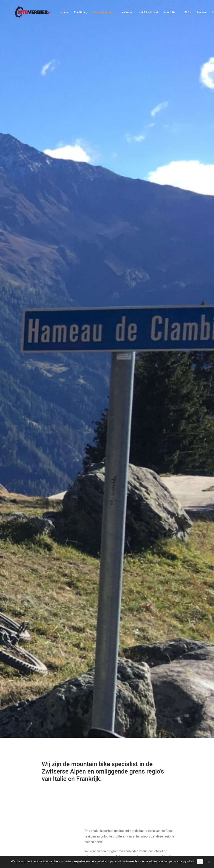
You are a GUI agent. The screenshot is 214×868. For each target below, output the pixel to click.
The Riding (73, 12)
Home (57, 12)
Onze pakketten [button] (97, 12)
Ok (200, 861)
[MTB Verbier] (25, 12)
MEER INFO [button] (124, 654)
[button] (64, 703)
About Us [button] (164, 12)
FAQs (180, 12)
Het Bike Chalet (141, 12)
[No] (209, 862)
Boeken (194, 12)
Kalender (120, 12)
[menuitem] (58, 12)
